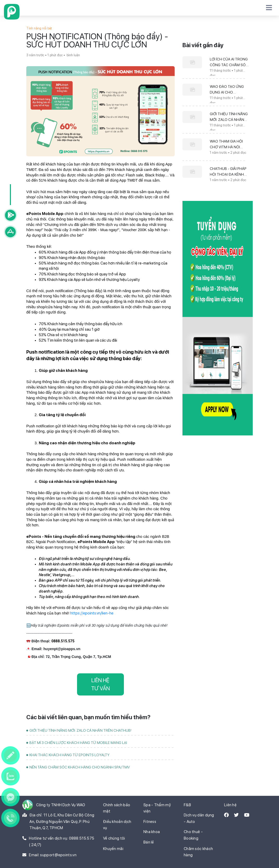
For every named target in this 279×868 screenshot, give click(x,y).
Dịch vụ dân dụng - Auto (199, 818)
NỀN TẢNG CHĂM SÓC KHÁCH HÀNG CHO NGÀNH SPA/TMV (80, 767)
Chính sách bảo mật (117, 808)
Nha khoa (152, 832)
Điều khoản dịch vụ (117, 825)
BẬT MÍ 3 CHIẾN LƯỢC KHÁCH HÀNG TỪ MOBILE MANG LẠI (78, 743)
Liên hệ (230, 805)
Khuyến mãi (113, 849)
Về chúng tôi (114, 838)
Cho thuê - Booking (193, 835)
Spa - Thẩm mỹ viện (157, 808)
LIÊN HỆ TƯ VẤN (100, 684)
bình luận (73, 55)
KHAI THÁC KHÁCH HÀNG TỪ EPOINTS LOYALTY (69, 755)
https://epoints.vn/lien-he (92, 613)
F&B (187, 805)
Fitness (150, 822)
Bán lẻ (149, 842)
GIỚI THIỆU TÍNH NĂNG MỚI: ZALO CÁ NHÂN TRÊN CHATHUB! (80, 730)
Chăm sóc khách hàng (198, 852)
